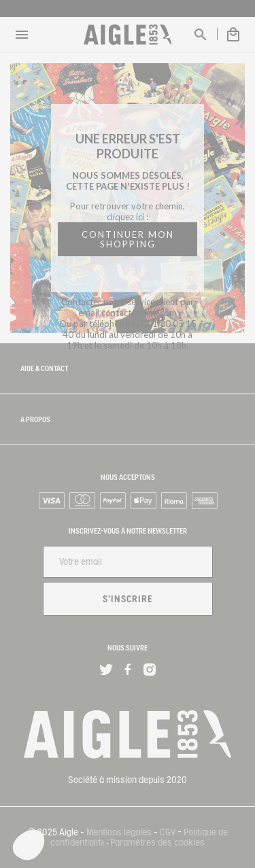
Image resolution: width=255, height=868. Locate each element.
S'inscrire (128, 599)
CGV (168, 832)
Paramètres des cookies (157, 843)
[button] (29, 845)
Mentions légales (119, 832)
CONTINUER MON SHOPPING (128, 239)
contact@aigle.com (139, 313)
